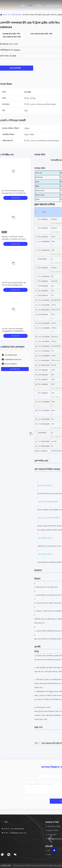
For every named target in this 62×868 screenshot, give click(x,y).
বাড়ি (22, 6)
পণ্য (30, 6)
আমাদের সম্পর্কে (53, 6)
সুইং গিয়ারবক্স (16, 15)
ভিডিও (39, 6)
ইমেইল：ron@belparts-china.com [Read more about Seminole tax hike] (14, 833)
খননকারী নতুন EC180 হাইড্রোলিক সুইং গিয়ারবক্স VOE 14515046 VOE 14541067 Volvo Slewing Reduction (14, 285)
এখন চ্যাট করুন (17, 68)
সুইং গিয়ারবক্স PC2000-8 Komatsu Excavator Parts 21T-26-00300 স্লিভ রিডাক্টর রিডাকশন (14, 193)
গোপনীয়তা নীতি (6, 866)
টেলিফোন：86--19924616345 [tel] (13, 829)
